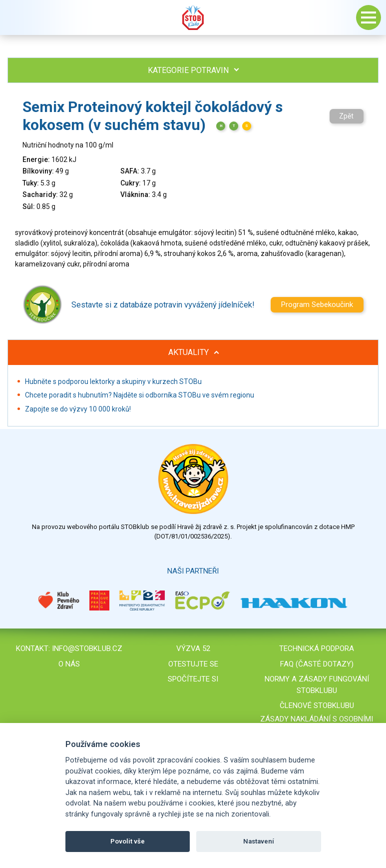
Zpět (346, 116)
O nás (69, 664)
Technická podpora (317, 648)
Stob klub (193, 17)
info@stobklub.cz (87, 648)
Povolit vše (128, 841)
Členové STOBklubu (317, 705)
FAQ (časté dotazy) (317, 664)
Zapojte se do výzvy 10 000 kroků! (78, 409)
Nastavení (259, 841)
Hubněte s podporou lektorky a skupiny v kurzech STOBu (113, 381)
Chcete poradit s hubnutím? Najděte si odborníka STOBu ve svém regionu (140, 395)
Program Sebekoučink (317, 304)
